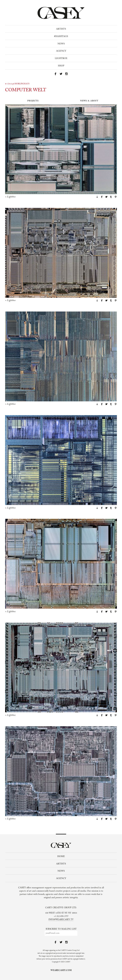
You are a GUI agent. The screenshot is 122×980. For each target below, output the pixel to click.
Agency (61, 51)
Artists (61, 29)
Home (61, 857)
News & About (89, 101)
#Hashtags (61, 36)
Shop (61, 66)
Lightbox (61, 58)
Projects (33, 101)
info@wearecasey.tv (61, 920)
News (61, 44)
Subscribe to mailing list (61, 929)
